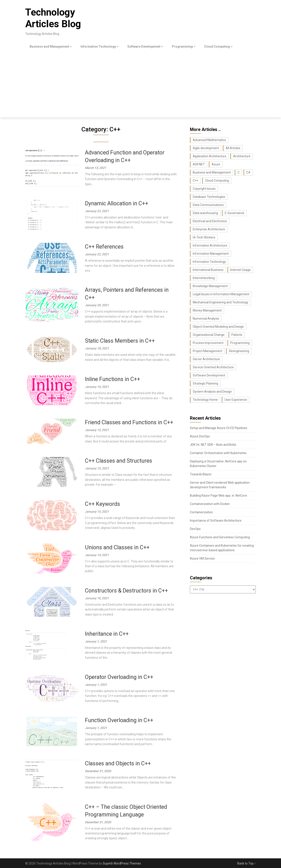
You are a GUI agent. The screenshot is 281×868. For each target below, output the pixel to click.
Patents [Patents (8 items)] (237, 335)
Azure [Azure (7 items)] (216, 164)
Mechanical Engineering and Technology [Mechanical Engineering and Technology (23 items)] (221, 302)
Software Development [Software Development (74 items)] (209, 375)
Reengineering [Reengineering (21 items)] (239, 351)
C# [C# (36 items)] (248, 172)
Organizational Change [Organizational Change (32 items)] (209, 335)
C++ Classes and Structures (119, 461)
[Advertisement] (140, 84)
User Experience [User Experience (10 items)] (236, 400)
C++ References (104, 247)
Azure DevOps (200, 436)
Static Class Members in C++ (120, 341)
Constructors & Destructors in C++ (126, 591)
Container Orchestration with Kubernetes (218, 453)
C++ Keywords (103, 504)
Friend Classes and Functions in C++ (129, 422)
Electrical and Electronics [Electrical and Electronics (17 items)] (210, 221)
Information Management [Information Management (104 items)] (211, 254)
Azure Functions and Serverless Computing (220, 537)
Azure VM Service (202, 558)
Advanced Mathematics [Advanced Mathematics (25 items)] (209, 140)
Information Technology (98, 47)
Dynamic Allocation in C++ (117, 203)
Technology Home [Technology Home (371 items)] (205, 400)
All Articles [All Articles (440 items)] (233, 148)
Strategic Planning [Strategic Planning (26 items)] (205, 383)
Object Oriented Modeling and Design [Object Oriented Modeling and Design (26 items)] (218, 327)
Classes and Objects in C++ (118, 763)
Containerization (201, 512)
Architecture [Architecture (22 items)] (242, 156)
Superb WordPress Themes (122, 863)
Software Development (144, 47)
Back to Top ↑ (247, 863)
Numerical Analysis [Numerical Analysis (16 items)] (206, 319)
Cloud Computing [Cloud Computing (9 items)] (217, 181)
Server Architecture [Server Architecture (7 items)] (206, 359)
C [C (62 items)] (239, 172)
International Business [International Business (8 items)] (208, 270)
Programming (182, 47)
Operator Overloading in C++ (119, 677)
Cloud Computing (217, 47)
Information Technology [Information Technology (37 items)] (209, 262)
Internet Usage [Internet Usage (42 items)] (240, 270)
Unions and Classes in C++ (117, 547)
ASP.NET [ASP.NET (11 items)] (199, 164)
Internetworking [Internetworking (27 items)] (204, 278)
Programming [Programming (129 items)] (240, 343)
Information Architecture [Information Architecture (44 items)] (210, 245)
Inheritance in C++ (107, 634)
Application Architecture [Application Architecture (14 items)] (210, 156)
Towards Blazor (201, 474)
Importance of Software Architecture (216, 521)
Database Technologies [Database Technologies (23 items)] (209, 197)
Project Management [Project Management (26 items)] (207, 351)
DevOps (195, 529)
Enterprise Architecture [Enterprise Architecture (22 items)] (209, 229)
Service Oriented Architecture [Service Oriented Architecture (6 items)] (213, 367)
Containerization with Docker (210, 504)
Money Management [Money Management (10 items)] (207, 310)
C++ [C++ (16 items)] (195, 181)
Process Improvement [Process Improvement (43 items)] (208, 343)
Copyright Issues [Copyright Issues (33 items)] (204, 189)
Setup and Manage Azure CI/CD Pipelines (219, 428)
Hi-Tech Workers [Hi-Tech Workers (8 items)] (204, 237)
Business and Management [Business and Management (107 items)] (212, 172)
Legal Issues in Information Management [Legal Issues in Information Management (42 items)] (221, 294)
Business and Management (49, 47)
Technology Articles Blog (53, 18)
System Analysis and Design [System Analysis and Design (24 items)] (212, 392)
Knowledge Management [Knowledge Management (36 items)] (210, 286)
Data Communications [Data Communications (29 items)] (208, 205)
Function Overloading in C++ (119, 720)
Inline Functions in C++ (113, 379)
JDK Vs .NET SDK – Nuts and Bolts (213, 445)
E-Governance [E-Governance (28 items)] (235, 213)
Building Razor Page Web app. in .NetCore (218, 496)
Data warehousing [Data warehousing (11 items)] (205, 213)
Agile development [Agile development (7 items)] (206, 148)
